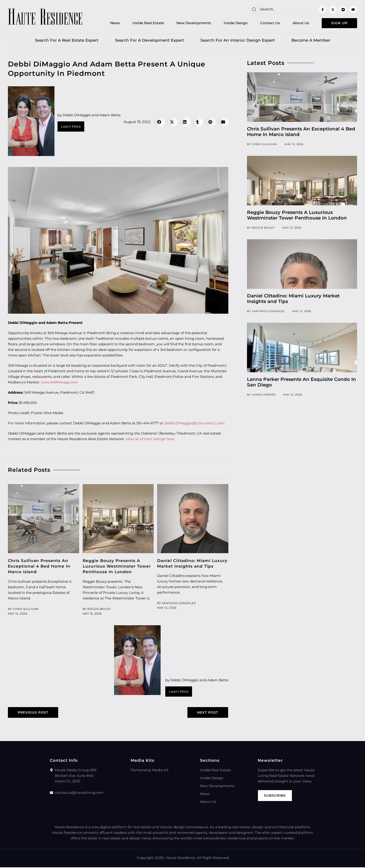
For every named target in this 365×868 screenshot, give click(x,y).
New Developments (190, 23)
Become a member (311, 41)
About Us (297, 23)
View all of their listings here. (150, 439)
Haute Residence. (181, 858)
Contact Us (266, 23)
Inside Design (232, 23)
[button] (159, 122)
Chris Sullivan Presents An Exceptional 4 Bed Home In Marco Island (39, 567)
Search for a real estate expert (67, 41)
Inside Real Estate (144, 23)
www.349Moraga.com (59, 383)
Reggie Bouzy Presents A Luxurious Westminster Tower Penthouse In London (117, 567)
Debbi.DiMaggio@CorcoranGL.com (194, 424)
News (111, 23)
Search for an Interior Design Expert (238, 41)
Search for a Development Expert (149, 41)
